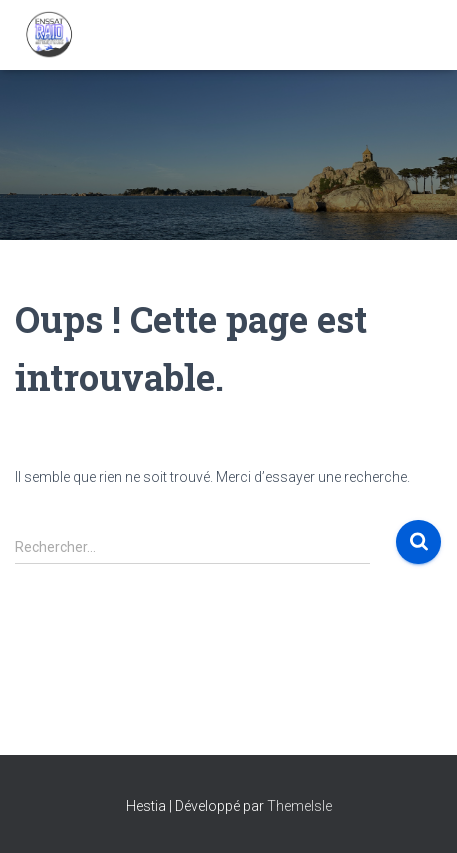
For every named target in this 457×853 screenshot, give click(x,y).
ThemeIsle (299, 806)
